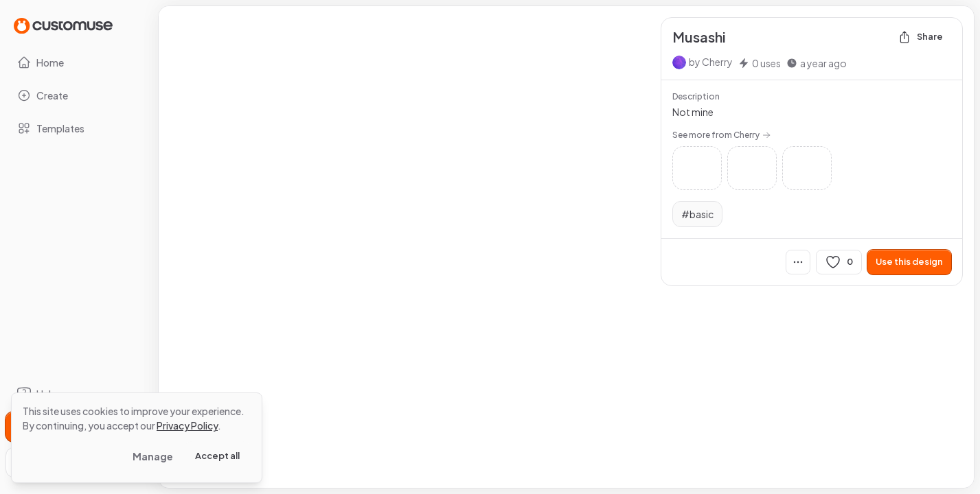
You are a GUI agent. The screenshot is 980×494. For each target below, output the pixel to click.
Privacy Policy (187, 425)
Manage (153, 456)
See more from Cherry (721, 135)
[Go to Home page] (63, 25)
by (711, 62)
